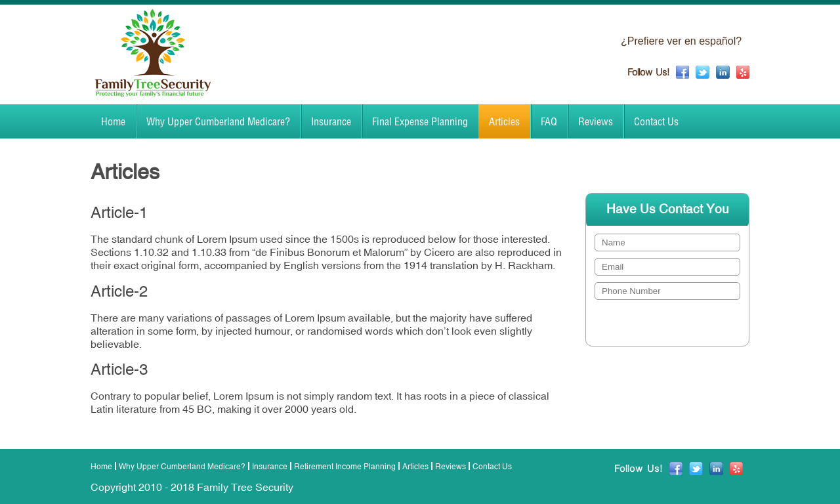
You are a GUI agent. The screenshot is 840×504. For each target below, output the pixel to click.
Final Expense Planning (420, 121)
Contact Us (656, 121)
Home (113, 121)
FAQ (549, 121)
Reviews (596, 121)
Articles (504, 121)
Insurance (331, 121)
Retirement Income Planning (345, 467)
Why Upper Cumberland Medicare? (218, 121)
